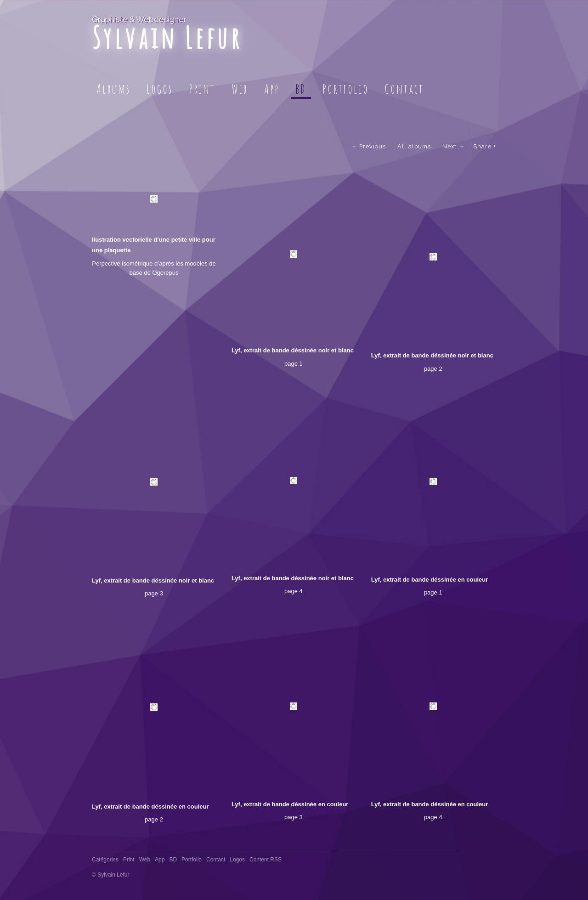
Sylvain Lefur (167, 37)
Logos (160, 89)
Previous (373, 146)
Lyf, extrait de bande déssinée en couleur (430, 580)
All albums (414, 146)
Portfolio (345, 89)
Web (240, 89)
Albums (113, 89)
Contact (404, 89)
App (271, 89)
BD (301, 89)
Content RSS (266, 860)
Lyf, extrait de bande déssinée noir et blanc (293, 350)
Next (449, 146)
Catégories (105, 860)
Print (202, 89)
